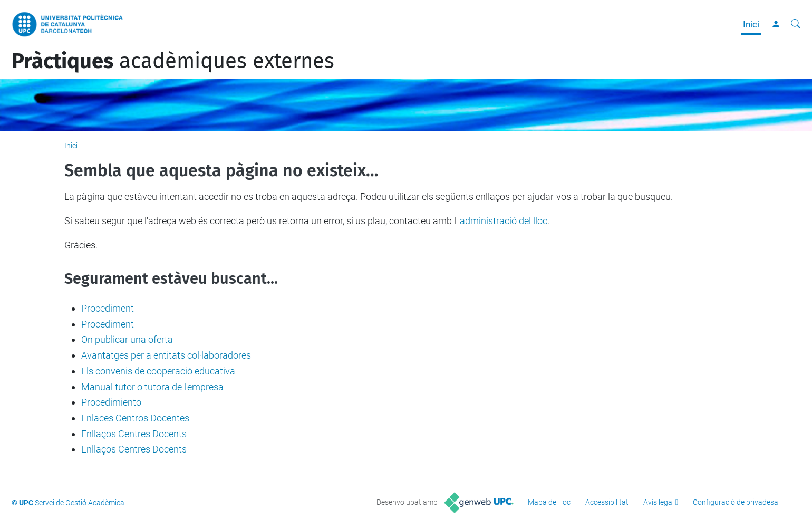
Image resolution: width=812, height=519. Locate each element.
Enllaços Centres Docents (134, 434)
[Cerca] (796, 24)
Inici (751, 24)
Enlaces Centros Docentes (135, 418)
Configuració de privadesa (736, 502)
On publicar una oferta (127, 339)
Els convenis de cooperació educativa (158, 371)
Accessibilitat (607, 502)
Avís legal (659, 502)
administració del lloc (504, 221)
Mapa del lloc (549, 502)
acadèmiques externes (173, 61)
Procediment (108, 308)
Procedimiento (111, 402)
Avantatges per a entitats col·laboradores (166, 355)
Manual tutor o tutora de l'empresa (152, 387)
